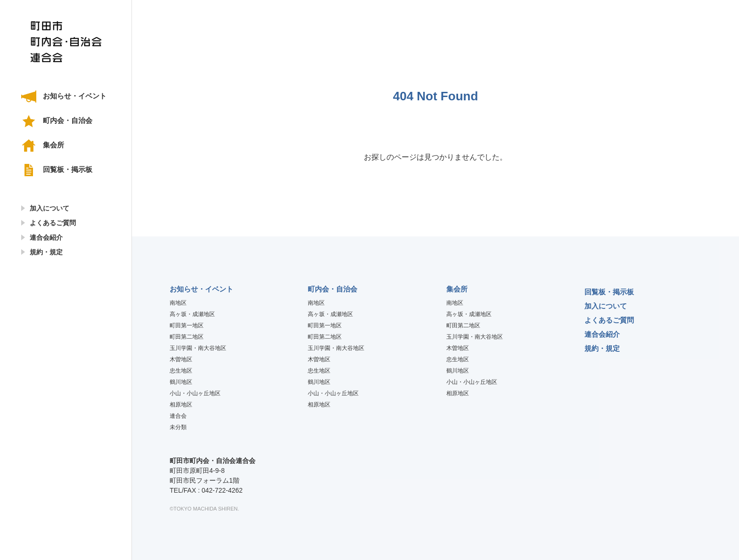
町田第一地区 (187, 325)
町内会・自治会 (68, 120)
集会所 (53, 145)
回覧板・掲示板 (68, 169)
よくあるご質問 (53, 223)
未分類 (178, 427)
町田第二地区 (187, 337)
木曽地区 (181, 359)
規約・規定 (46, 252)
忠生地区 (181, 371)
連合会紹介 (46, 237)
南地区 (178, 303)
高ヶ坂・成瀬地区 (192, 314)
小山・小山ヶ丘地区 (195, 393)
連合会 (178, 416)
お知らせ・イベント (75, 96)
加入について (49, 208)
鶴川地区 (181, 382)
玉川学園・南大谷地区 (198, 348)
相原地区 (181, 405)
